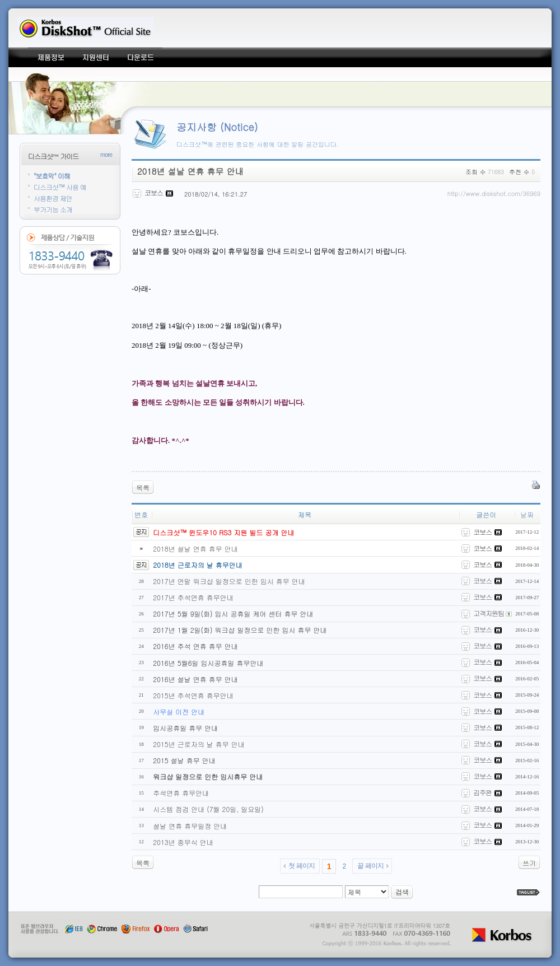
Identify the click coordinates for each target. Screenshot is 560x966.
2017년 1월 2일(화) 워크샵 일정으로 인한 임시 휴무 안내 (240, 630)
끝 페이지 (370, 866)
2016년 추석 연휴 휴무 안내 (195, 646)
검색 (402, 892)
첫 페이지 (301, 866)
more (106, 155)
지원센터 (95, 57)
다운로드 (140, 57)
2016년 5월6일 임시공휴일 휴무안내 (208, 663)
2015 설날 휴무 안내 (184, 760)
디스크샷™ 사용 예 (60, 187)
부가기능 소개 (53, 209)
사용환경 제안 (53, 198)
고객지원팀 (486, 613)
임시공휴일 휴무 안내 (185, 728)
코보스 (482, 580)
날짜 (527, 514)
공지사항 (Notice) (217, 127)
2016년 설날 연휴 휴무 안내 (195, 679)
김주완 (482, 792)
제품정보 (50, 57)
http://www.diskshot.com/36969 (494, 193)
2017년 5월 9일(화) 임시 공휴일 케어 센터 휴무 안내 (233, 613)
